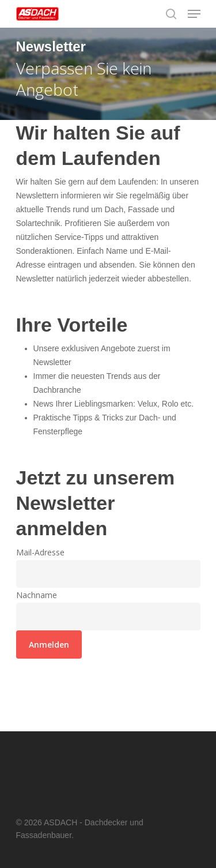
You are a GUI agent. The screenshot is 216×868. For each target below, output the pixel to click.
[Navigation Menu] (194, 14)
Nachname (37, 595)
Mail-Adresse (40, 552)
